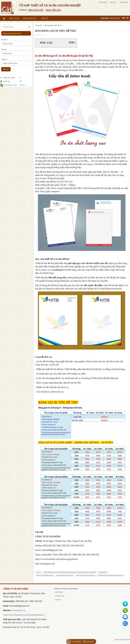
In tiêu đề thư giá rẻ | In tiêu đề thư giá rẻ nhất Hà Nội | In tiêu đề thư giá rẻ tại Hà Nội (70, 572)
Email (4, 49)
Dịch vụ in (14, 18)
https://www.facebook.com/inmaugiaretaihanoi (24, 615)
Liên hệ (44, 18)
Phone (4, 59)
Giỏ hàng (124, 2)
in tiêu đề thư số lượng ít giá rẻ (85, 575)
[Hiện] (72, 42)
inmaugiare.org (19, 610)
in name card (45, 270)
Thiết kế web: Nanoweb (122, 640)
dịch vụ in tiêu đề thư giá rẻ (45, 575)
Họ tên (4, 40)
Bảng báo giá (29, 18)
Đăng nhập (103, 2)
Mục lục (46, 43)
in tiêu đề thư (103, 572)
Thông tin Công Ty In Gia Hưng (66, 589)
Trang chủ (38, 25)
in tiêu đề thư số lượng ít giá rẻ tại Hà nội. (111, 575)
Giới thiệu (59, 592)
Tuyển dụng (60, 596)
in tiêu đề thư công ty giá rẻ (65, 575)
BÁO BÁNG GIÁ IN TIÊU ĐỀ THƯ (53, 25)
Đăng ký (113, 2)
